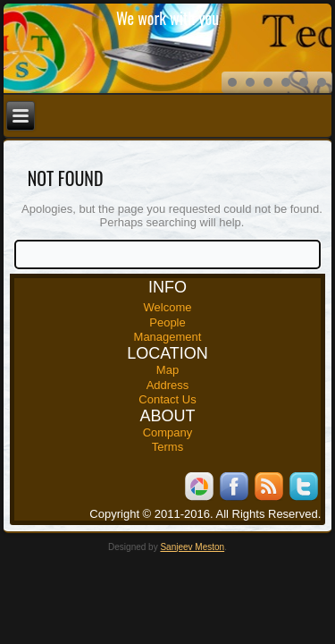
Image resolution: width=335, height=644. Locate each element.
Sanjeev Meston (192, 547)
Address (168, 385)
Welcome (168, 307)
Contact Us (167, 399)
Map (167, 370)
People (167, 322)
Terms (167, 447)
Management (168, 337)
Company (168, 432)
